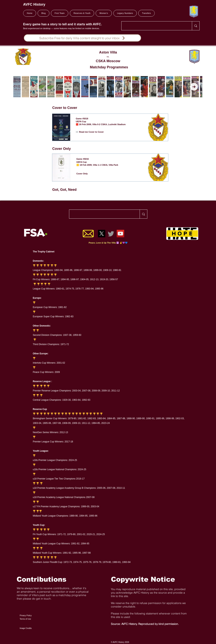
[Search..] (154, 26)
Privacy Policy (26, 616)
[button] (60, 13)
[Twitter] (111, 234)
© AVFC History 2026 (120, 642)
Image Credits (26, 628)
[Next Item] (194, 87)
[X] (102, 234)
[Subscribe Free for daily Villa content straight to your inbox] (82, 38)
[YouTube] (120, 234)
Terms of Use (25, 619)
